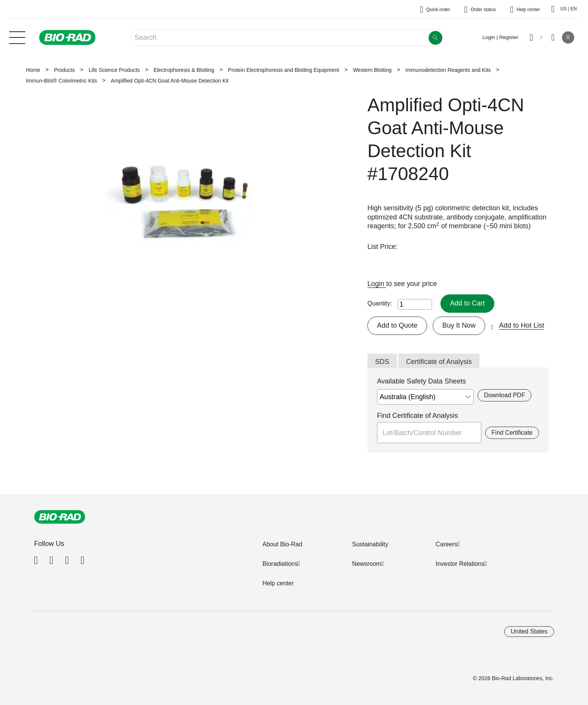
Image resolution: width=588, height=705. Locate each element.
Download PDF (504, 395)
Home (33, 70)
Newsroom (367, 564)
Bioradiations (280, 564)
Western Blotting (372, 70)
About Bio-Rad (282, 544)
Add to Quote (397, 325)
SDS (382, 362)
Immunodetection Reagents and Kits (448, 70)
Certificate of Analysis (439, 362)
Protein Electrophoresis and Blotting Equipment (283, 70)
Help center (278, 583)
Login (377, 284)
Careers (446, 544)
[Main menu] (17, 37)
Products (64, 70)
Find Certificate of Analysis (417, 416)
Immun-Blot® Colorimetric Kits (62, 81)
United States (529, 631)
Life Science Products (114, 70)
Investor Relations (460, 564)
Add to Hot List (521, 325)
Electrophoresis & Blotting (184, 70)
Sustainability (370, 544)
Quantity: (380, 303)
